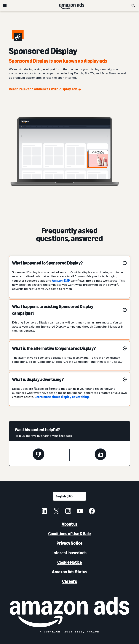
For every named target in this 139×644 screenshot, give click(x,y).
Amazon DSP (61, 281)
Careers (70, 581)
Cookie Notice (70, 562)
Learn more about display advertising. (62, 397)
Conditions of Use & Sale (69, 534)
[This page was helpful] (100, 455)
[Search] (133, 5)
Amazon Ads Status (70, 572)
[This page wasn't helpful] (39, 455)
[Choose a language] (69, 496)
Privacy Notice (69, 543)
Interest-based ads (69, 553)
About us (70, 524)
